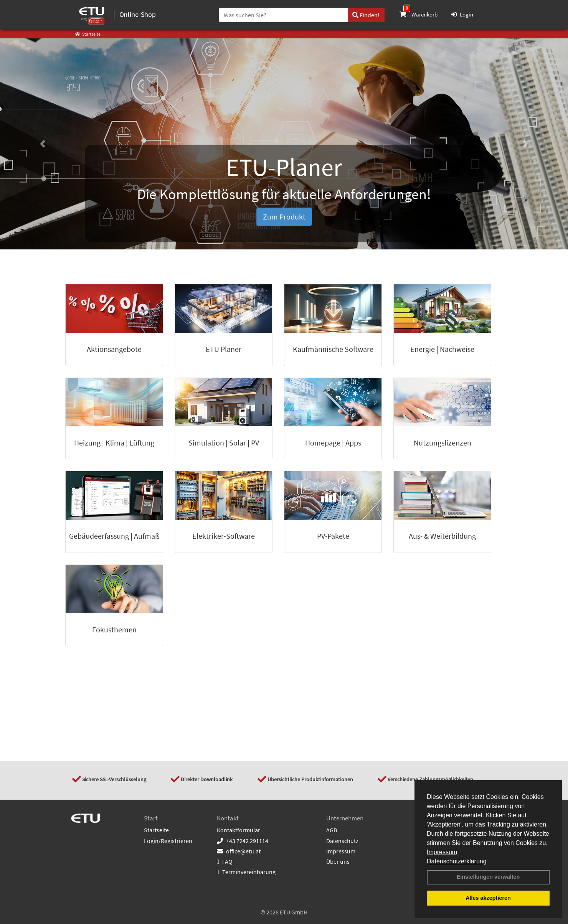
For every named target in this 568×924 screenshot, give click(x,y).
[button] (43, 144)
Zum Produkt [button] (284, 217)
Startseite (156, 830)
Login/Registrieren (168, 841)
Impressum (442, 852)
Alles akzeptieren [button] (488, 898)
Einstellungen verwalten (488, 877)
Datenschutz (342, 841)
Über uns (338, 861)
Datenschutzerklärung (457, 861)
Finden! (366, 15)
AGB (332, 830)
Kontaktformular (239, 830)
